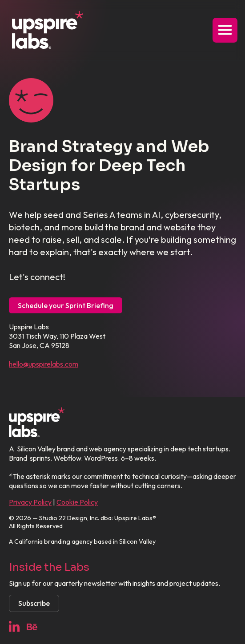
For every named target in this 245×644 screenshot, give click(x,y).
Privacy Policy (30, 502)
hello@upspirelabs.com (44, 364)
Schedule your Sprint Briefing (66, 305)
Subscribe (34, 603)
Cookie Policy (77, 502)
